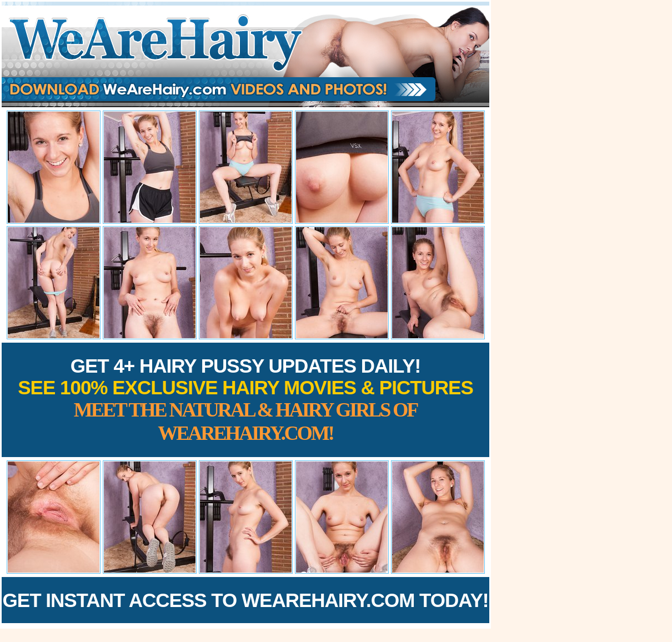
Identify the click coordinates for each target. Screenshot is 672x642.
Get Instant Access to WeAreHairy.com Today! (246, 600)
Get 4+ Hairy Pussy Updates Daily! (245, 400)
